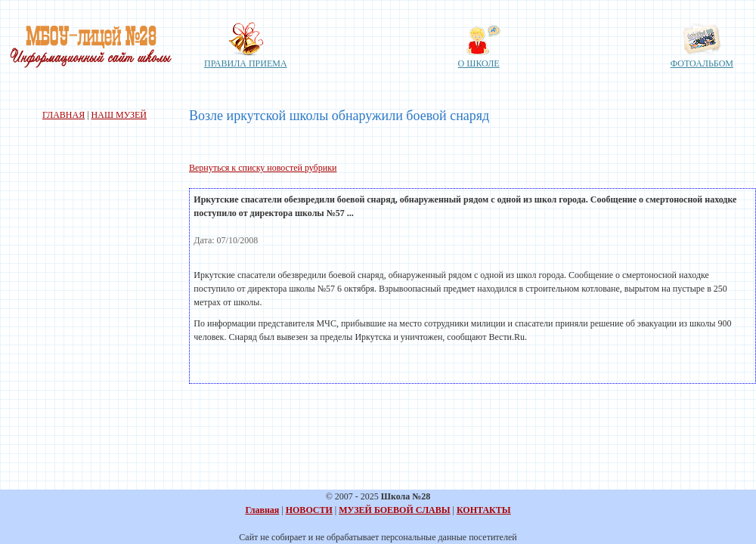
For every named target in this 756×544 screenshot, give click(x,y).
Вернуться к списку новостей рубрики (263, 168)
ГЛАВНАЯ (64, 115)
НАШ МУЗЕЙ (119, 115)
